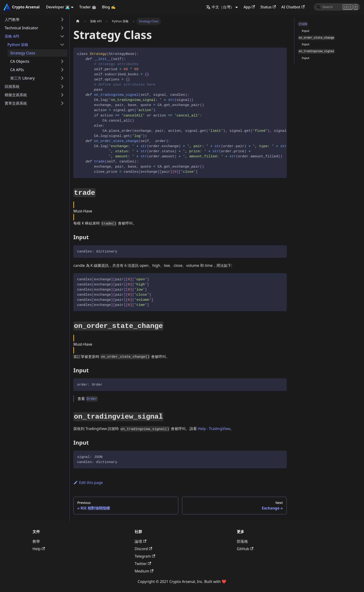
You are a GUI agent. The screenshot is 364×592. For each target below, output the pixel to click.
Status (268, 7)
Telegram (145, 556)
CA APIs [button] (17, 70)
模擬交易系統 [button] (16, 95)
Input (306, 31)
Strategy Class (23, 53)
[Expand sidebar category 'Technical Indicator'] (62, 28)
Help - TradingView (214, 429)
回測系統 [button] (12, 86)
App (249, 7)
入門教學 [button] (12, 20)
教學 (36, 541)
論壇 (140, 541)
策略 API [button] (12, 36)
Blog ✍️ (109, 7)
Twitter (143, 564)
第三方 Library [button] (23, 78)
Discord (143, 549)
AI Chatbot (293, 7)
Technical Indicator (21, 28)
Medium (144, 571)
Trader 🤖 (88, 7)
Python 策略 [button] (18, 45)
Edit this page (88, 483)
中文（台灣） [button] (220, 7)
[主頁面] (78, 21)
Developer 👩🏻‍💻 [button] (58, 7)
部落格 (242, 541)
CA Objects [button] (20, 61)
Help (39, 549)
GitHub (245, 549)
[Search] (337, 7)
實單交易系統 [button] (16, 103)
